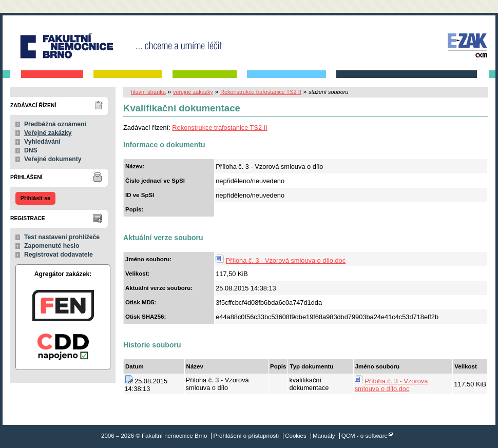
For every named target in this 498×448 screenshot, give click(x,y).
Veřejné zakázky (48, 133)
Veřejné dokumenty (53, 159)
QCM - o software (365, 436)
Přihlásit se (35, 198)
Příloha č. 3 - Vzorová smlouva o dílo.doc (286, 260)
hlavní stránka (148, 92)
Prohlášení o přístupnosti (246, 436)
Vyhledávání (42, 142)
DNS (31, 150)
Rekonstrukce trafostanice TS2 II (261, 92)
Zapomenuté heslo (52, 246)
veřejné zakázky (193, 92)
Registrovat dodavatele (59, 255)
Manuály (324, 436)
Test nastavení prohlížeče (62, 237)
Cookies (296, 436)
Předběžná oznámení (55, 124)
